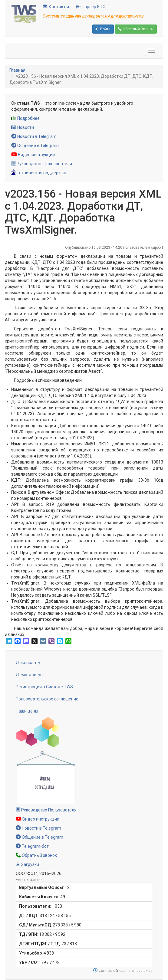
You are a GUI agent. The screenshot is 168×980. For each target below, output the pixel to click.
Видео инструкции (33, 155)
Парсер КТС (91, 7)
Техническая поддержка (39, 173)
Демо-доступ (29, 675)
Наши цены (27, 711)
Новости (23, 127)
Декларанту (28, 663)
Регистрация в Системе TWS (44, 687)
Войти (103, 29)
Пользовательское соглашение (47, 699)
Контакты (56, 7)
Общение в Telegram (35, 146)
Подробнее (25, 118)
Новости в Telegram (34, 136)
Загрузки (27, 864)
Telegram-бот (32, 846)
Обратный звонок (36, 855)
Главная (17, 70)
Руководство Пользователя (42, 164)
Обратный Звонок (136, 29)
